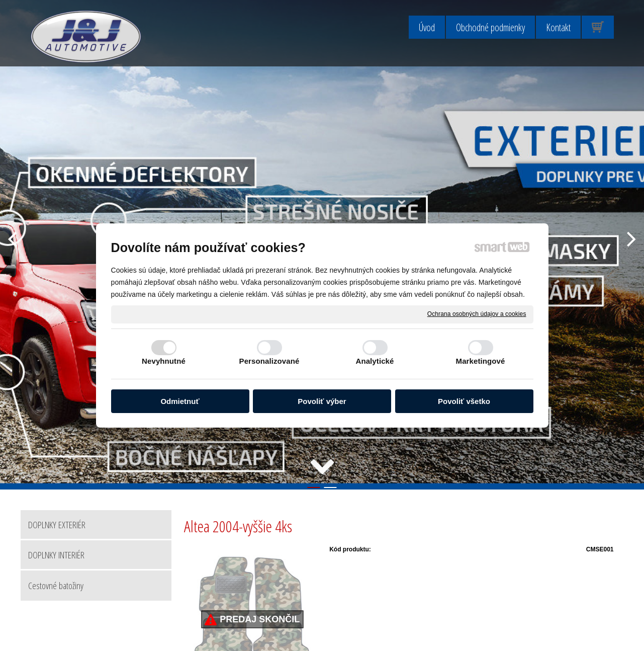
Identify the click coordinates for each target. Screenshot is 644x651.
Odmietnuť (180, 401)
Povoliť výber (322, 401)
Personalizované (269, 361)
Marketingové (481, 361)
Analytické (375, 361)
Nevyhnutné (164, 361)
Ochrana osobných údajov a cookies (477, 314)
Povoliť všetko (464, 401)
